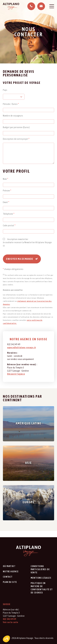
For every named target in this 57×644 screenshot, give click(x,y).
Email (6, 202)
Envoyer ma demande (22, 259)
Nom (6, 179)
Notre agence (11, 572)
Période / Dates (11, 104)
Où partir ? (9, 566)
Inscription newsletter (18, 239)
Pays (5, 90)
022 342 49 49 (9, 619)
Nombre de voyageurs (13, 116)
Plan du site (10, 582)
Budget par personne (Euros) (16, 127)
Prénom (7, 191)
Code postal (9, 225)
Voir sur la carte (10, 622)
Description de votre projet (16, 139)
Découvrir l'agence (16, 374)
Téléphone (9, 214)
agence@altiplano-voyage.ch (22, 348)
